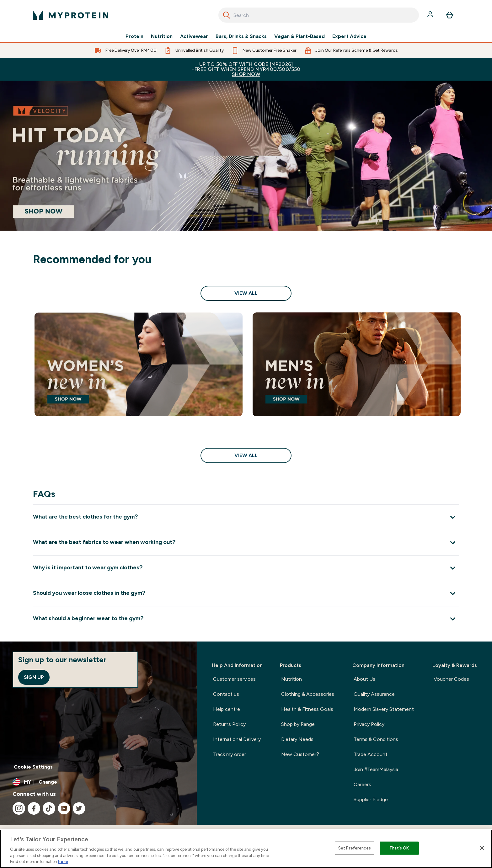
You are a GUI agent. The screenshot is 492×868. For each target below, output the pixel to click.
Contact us (226, 694)
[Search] (227, 15)
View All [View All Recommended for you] (246, 293)
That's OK (399, 848)
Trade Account (371, 754)
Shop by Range (298, 724)
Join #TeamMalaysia (376, 769)
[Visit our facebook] (34, 808)
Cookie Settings (33, 767)
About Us (364, 679)
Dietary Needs (297, 739)
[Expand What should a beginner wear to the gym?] (246, 619)
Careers (362, 784)
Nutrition (162, 36)
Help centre (227, 709)
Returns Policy (229, 724)
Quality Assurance (374, 694)
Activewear (194, 36)
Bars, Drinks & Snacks (241, 36)
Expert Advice (349, 36)
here (63, 862)
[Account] (431, 15)
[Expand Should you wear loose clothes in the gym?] (246, 593)
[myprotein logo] (71, 15)
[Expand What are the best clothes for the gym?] (246, 517)
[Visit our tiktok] (49, 808)
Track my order (230, 754)
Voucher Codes (451, 679)
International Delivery (237, 739)
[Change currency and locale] (98, 782)
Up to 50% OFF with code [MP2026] (246, 69)
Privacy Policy (369, 724)
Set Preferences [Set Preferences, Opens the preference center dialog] (355, 848)
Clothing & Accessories (308, 694)
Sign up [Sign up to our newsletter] (34, 677)
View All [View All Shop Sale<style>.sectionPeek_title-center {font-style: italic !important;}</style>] (246, 455)
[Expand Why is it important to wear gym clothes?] (246, 568)
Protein (134, 36)
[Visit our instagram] (19, 808)
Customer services (234, 679)
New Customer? (300, 754)
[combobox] (319, 15)
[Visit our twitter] (79, 808)
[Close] (482, 848)
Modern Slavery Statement (384, 709)
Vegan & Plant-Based (299, 36)
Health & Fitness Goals (307, 709)
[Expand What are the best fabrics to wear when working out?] (246, 543)
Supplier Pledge (371, 799)
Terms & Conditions (376, 739)
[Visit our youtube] (64, 808)
